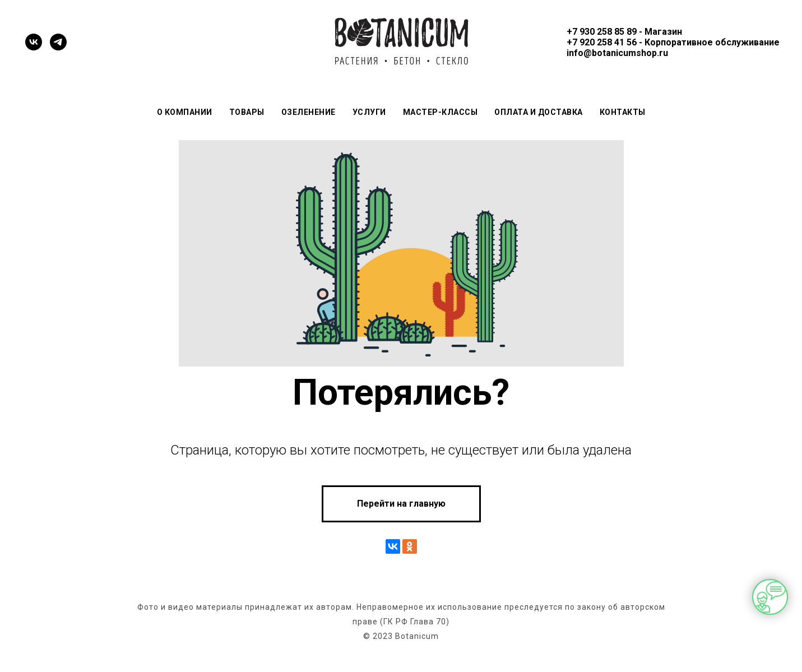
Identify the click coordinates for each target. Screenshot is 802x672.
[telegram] (58, 42)
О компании (185, 112)
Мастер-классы (441, 112)
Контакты (623, 112)
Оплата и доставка (539, 112)
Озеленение (309, 112)
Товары (247, 112)
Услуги (369, 112)
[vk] (34, 42)
